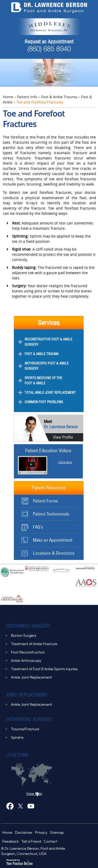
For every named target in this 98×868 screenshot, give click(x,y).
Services (49, 323)
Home (8, 97)
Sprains (17, 738)
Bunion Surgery (24, 636)
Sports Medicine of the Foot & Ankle (43, 381)
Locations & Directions (54, 553)
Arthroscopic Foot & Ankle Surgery (47, 366)
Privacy (41, 833)
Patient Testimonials (51, 514)
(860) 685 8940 (49, 50)
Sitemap (57, 833)
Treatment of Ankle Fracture (34, 644)
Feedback (11, 842)
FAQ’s (38, 527)
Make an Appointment (53, 540)
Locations (17, 755)
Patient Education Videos (48, 451)
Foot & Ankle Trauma (59, 97)
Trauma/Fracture (25, 729)
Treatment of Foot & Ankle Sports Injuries (44, 669)
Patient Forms (45, 501)
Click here (65, 462)
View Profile (63, 437)
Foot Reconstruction (28, 652)
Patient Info (27, 97)
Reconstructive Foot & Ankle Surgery (48, 342)
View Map (34, 794)
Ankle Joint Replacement (31, 678)
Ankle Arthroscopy (26, 661)
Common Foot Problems (44, 402)
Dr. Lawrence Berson (61, 424)
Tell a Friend (31, 842)
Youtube (32, 807)
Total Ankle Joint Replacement (50, 393)
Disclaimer (24, 833)
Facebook (11, 807)
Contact (50, 842)
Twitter (21, 807)
